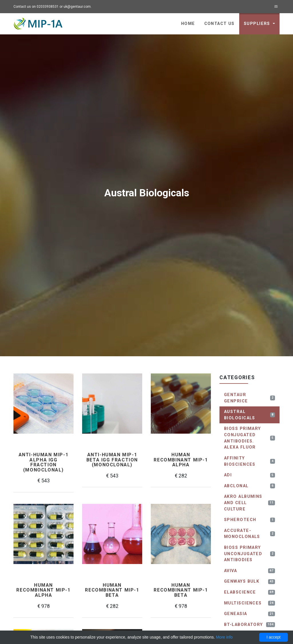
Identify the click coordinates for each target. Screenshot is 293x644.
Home (188, 24)
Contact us (219, 24)
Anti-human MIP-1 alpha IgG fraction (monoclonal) (44, 462)
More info (224, 637)
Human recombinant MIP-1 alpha (181, 460)
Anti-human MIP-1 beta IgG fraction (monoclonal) (112, 460)
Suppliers (258, 24)
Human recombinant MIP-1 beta (112, 590)
